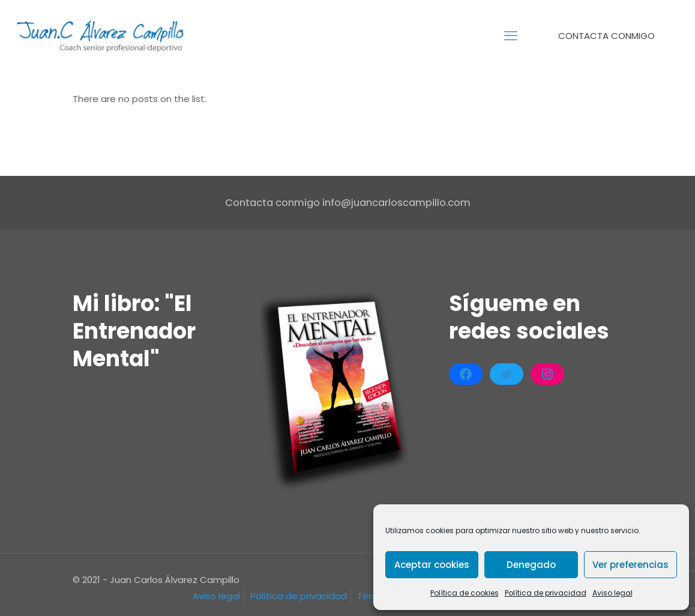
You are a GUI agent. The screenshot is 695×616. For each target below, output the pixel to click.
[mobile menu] (511, 36)
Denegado (531, 565)
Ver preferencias (630, 565)
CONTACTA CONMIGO (614, 36)
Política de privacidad (546, 593)
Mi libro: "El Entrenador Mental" (134, 331)
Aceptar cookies (432, 565)
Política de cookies (465, 593)
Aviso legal (612, 593)
